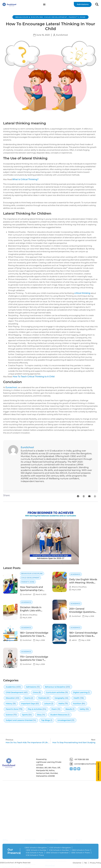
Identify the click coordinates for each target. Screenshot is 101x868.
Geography (59, 698)
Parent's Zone (77, 17)
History (9, 704)
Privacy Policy (95, 863)
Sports (25, 715)
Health (77, 698)
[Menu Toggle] (44, 4)
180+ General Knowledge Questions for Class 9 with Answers (34, 636)
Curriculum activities (55, 692)
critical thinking (82, 293)
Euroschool (11, 387)
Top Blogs (46, 720)
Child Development (56, 17)
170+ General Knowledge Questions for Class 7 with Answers (34, 660)
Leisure (47, 704)
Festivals (42, 698)
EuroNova (7, 859)
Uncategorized (64, 720)
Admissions (31, 687)
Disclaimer (77, 863)
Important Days (28, 704)
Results (69, 709)
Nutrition (77, 704)
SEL (4, 866)
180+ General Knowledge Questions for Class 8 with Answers (83, 636)
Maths (61, 704)
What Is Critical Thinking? (25, 179)
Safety (82, 709)
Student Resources (59, 715)
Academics (75, 574)
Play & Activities (35, 709)
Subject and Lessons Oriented (19, 720)
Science (9, 715)
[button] (78, 496)
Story (39, 715)
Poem (54, 709)
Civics (35, 692)
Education (10, 698)
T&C (86, 863)
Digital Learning (80, 692)
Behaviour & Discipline (29, 17)
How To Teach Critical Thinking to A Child (34, 377)
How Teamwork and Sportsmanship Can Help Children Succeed (33, 590)
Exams (27, 698)
